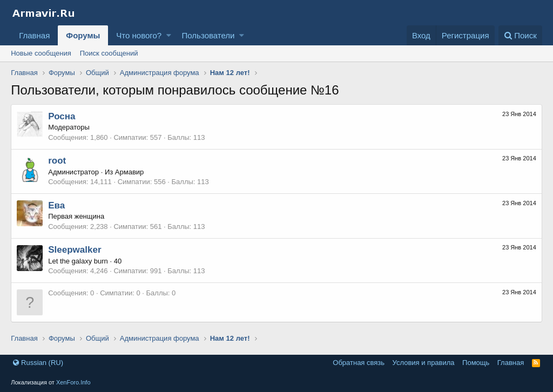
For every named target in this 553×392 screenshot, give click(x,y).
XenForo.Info (73, 382)
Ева (56, 205)
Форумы (83, 35)
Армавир (129, 172)
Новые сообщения (41, 53)
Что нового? (139, 35)
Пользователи (208, 35)
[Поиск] (520, 35)
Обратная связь (359, 363)
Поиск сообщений (109, 53)
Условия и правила (424, 363)
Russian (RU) (38, 363)
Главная (34, 35)
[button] (169, 35)
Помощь (476, 363)
